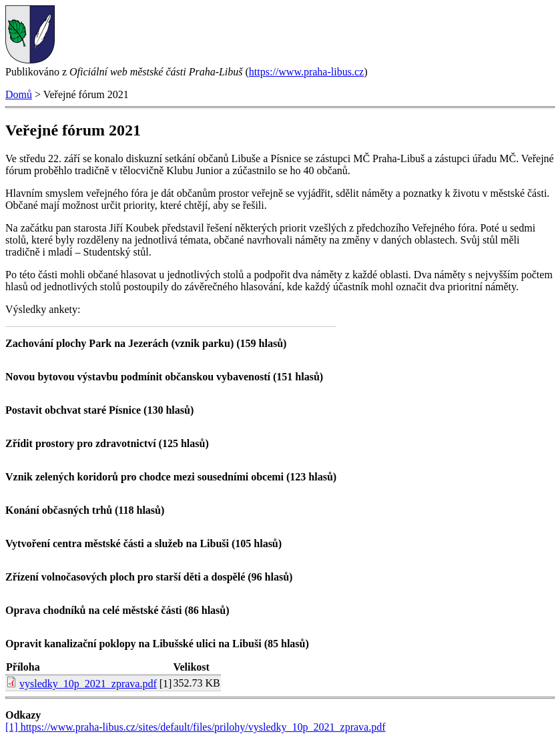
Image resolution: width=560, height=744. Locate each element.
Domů (19, 94)
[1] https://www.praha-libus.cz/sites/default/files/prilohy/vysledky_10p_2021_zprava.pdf (196, 727)
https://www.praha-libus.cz (306, 72)
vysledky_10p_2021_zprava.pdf (88, 684)
